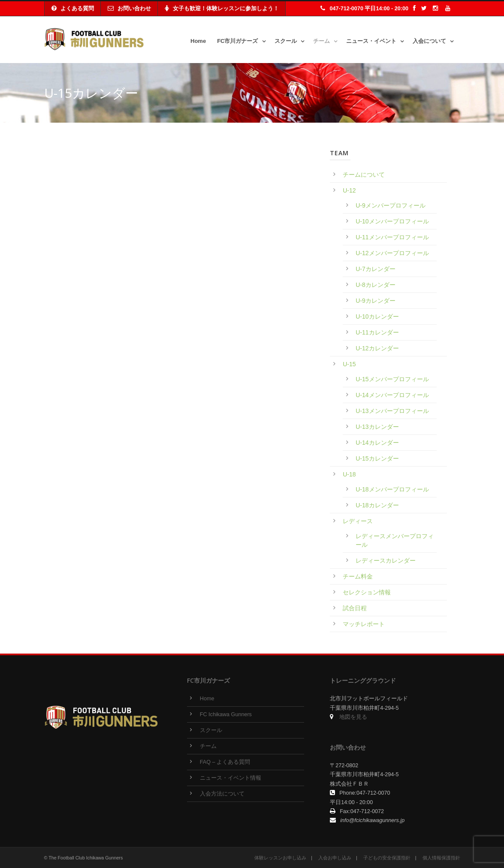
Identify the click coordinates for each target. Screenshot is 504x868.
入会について (429, 41)
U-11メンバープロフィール (392, 237)
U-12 (349, 190)
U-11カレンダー (377, 332)
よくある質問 (73, 8)
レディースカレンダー (386, 561)
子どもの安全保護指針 (387, 858)
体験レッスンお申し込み (280, 858)
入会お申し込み (335, 858)
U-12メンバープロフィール (392, 253)
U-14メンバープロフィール (392, 395)
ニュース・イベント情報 (231, 778)
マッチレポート (364, 624)
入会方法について (222, 794)
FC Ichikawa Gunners (226, 714)
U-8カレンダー (376, 285)
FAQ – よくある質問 (225, 762)
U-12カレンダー (377, 348)
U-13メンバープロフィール (392, 411)
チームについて (364, 175)
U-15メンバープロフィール (392, 379)
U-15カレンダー (377, 458)
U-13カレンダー (377, 427)
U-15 (349, 364)
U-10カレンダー (377, 316)
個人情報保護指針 (441, 858)
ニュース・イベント (371, 41)
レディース (358, 521)
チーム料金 (358, 576)
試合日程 (355, 608)
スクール (286, 41)
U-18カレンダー (377, 505)
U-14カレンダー (377, 443)
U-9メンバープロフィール (391, 205)
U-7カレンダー (376, 269)
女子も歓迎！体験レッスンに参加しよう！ (222, 8)
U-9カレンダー (376, 301)
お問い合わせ (129, 8)
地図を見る (353, 717)
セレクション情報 (367, 592)
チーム (321, 41)
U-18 (349, 474)
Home (198, 41)
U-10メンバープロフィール (392, 221)
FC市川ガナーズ (237, 41)
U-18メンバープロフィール (392, 489)
